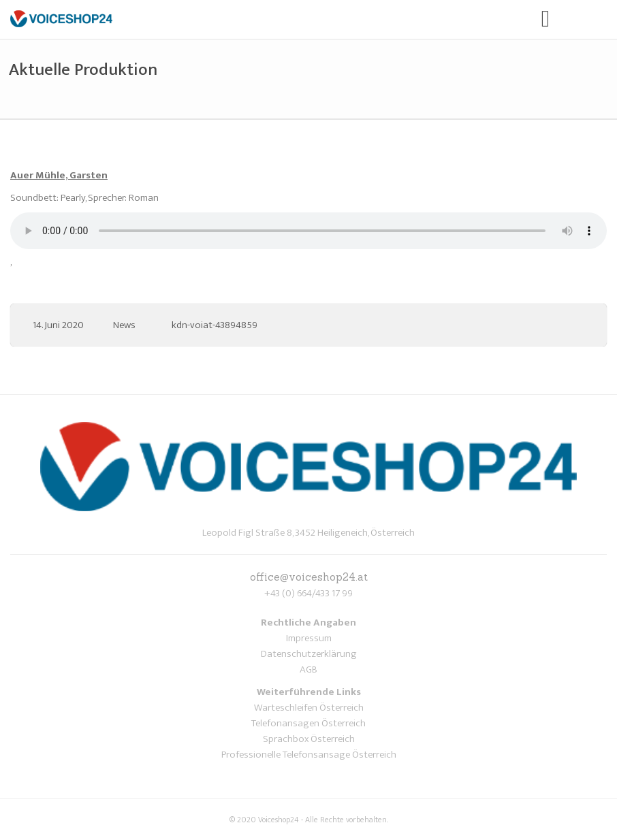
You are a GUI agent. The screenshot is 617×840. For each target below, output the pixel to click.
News (124, 325)
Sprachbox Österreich (309, 739)
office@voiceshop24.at (309, 577)
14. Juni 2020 (58, 325)
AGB (308, 669)
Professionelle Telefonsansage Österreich (309, 755)
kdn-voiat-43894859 (215, 325)
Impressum (309, 638)
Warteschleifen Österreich (309, 708)
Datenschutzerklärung (309, 654)
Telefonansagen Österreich (308, 723)
